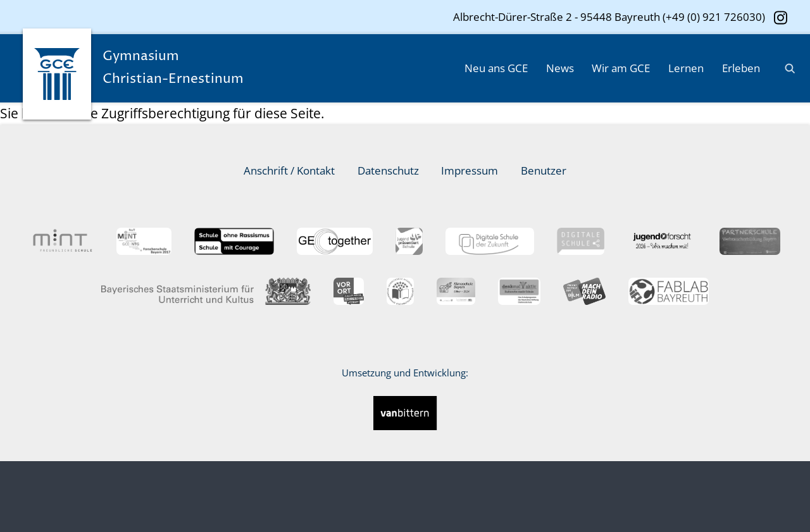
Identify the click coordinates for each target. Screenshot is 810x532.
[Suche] (785, 68)
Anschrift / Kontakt (289, 170)
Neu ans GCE (496, 68)
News (560, 68)
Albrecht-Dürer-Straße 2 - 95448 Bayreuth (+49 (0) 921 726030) (609, 17)
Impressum (470, 170)
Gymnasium (188, 69)
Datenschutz (388, 170)
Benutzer (544, 170)
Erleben (741, 68)
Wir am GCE (621, 68)
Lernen (686, 68)
